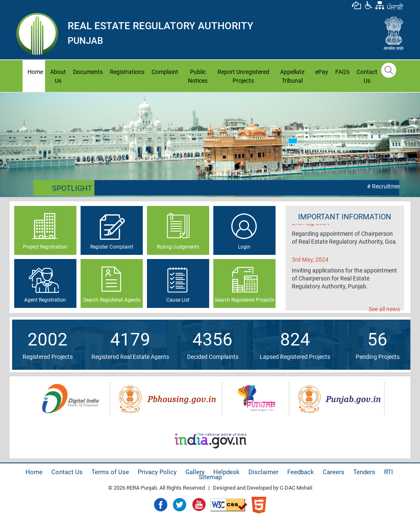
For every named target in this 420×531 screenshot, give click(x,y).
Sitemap (210, 477)
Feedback (301, 472)
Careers (334, 472)
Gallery (195, 472)
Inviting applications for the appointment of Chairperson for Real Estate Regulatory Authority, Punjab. (344, 282)
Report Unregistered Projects (243, 76)
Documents (88, 72)
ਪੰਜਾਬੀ (395, 7)
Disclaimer (263, 472)
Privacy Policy (157, 472)
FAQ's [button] (342, 72)
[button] (368, 5)
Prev (11, 145)
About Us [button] (58, 76)
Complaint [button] (165, 72)
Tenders (364, 472)
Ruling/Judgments (178, 247)
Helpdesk (226, 472)
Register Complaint (112, 247)
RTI (388, 472)
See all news (384, 309)
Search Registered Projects (244, 300)
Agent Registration (45, 300)
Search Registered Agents (112, 300)
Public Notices (198, 76)
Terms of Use (110, 472)
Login (244, 247)
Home (36, 71)
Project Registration (45, 247)
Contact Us (367, 76)
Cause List (178, 300)
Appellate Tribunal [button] (292, 76)
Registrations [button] (127, 72)
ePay (322, 72)
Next (409, 145)
